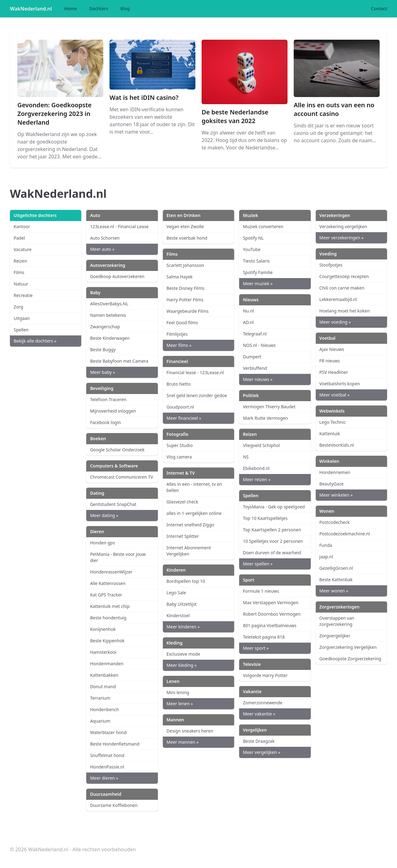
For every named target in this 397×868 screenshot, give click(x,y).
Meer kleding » (182, 665)
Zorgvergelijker (335, 636)
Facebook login (105, 422)
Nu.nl (248, 311)
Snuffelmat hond (107, 755)
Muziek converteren (263, 226)
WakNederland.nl (31, 9)
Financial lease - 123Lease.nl (195, 372)
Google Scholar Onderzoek (117, 450)
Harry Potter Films (185, 300)
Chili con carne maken (342, 288)
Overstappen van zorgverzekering (337, 621)
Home (70, 9)
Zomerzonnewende (263, 703)
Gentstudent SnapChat (113, 504)
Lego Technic (333, 422)
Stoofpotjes (331, 265)
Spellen (21, 330)
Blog (125, 9)
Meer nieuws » (258, 379)
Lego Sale (176, 593)
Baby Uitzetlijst (182, 604)
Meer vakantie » (259, 714)
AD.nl (248, 322)
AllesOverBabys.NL (109, 304)
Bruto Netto (179, 384)
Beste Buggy (103, 350)
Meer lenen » (180, 704)
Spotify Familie (258, 272)
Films (19, 272)
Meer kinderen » (183, 627)
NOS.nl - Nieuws (259, 345)
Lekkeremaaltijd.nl (338, 299)
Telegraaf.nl (255, 334)
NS (246, 457)
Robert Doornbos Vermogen (272, 614)
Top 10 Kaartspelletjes (265, 518)
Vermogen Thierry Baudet (269, 407)
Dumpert (252, 357)
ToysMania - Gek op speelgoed (274, 507)
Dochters (99, 9)
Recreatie (23, 295)
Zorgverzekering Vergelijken (348, 647)
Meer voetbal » (335, 395)
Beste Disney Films (185, 288)
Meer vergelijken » (262, 752)
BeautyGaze (332, 484)
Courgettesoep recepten (344, 276)
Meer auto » (102, 249)
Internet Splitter (183, 536)
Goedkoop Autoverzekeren (117, 276)
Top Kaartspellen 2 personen (272, 530)
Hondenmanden (107, 664)
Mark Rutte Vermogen (265, 418)
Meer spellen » (258, 564)
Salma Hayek (180, 277)
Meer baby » (103, 372)
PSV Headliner (334, 372)
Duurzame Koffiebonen (114, 805)
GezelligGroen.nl (336, 568)
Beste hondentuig (108, 618)
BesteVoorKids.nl (337, 445)
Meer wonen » (334, 591)
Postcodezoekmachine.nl (345, 534)
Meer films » (179, 345)
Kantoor (22, 226)
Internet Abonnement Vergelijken (189, 551)
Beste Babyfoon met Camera (119, 361)
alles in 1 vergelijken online (194, 513)
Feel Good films (182, 323)
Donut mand (103, 686)
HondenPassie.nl (107, 767)
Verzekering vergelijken (343, 226)
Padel (19, 238)
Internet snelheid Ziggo (190, 525)
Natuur (21, 284)
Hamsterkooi (103, 652)
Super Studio (180, 445)
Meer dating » (104, 515)
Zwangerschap (105, 327)
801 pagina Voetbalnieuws (270, 625)
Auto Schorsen (105, 238)
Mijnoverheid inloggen (113, 411)
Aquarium (100, 721)
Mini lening (178, 692)
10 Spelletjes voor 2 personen (273, 541)
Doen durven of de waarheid (272, 553)
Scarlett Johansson (185, 265)
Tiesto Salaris (256, 261)
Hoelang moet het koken (345, 311)
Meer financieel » (184, 418)
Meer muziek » (258, 283)
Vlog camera (179, 457)
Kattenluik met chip (110, 606)
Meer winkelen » (336, 495)
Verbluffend (255, 368)
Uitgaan (22, 318)
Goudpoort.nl (180, 407)
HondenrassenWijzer (111, 572)
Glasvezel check (182, 502)
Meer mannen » (183, 742)
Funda (326, 545)
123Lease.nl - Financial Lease (119, 226)
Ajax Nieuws (332, 349)
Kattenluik (330, 434)
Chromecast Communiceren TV (121, 477)
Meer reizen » (257, 479)
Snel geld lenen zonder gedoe (197, 395)
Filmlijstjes (177, 334)
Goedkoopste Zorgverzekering (350, 659)
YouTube (252, 249)
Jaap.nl (326, 557)
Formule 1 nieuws (261, 591)
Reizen (20, 261)
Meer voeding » (335, 322)
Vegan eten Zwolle (185, 226)
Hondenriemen (335, 472)
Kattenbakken (104, 675)
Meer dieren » (104, 778)
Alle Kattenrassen (108, 583)
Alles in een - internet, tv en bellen (194, 487)
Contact (379, 9)
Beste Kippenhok (107, 641)
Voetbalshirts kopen (340, 384)
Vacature (23, 249)
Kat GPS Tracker (106, 595)
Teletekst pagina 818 (264, 637)
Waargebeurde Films (188, 311)
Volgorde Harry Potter (265, 675)
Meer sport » (256, 648)
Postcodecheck (335, 522)
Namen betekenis (108, 315)
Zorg (18, 307)
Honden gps (102, 543)
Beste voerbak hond (187, 238)
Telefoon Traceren (108, 399)
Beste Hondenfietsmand (115, 744)
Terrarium (100, 698)
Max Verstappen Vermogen (271, 602)
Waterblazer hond (108, 732)
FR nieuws (330, 361)
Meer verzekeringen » (342, 238)
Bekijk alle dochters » (35, 341)
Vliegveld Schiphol (261, 445)
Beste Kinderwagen (110, 338)
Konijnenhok (103, 629)
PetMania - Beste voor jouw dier (118, 557)
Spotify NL (253, 238)
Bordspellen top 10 (186, 581)
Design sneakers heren (190, 731)
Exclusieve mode (183, 654)
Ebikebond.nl (256, 468)
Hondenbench (104, 709)
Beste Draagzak (259, 741)
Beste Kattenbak (336, 580)
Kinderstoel (178, 616)
